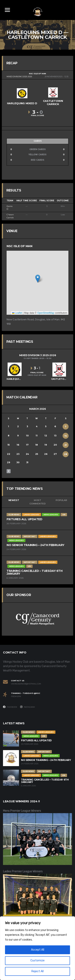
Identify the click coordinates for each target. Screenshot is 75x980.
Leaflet (17, 313)
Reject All (37, 971)
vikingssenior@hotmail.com (26, 684)
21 (66, 445)
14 (66, 436)
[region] (37, 948)
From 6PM (16, 696)
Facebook (10, 707)
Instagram (27, 707)
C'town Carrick (10, 216)
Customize (37, 960)
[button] (38, 279)
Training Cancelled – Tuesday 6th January (35, 572)
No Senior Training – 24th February (35, 545)
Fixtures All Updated (24, 519)
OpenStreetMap (46, 313)
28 (66, 454)
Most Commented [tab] (37, 502)
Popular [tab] (61, 500)
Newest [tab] (14, 500)
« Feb (9, 471)
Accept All (38, 950)
